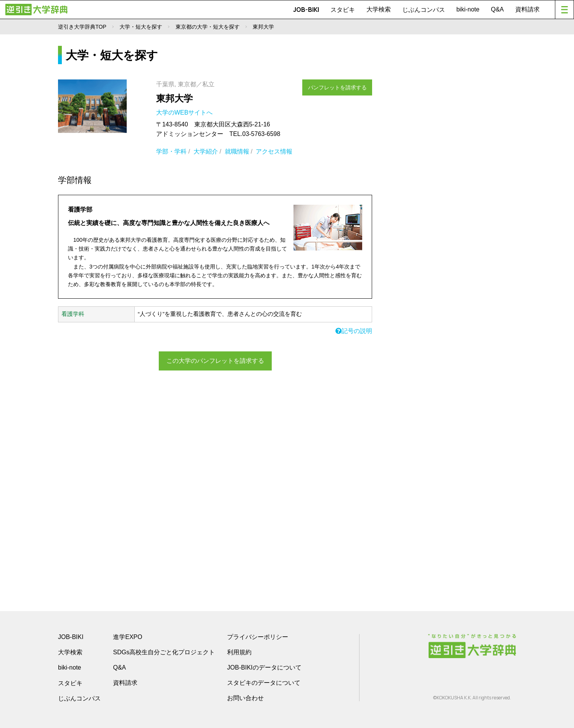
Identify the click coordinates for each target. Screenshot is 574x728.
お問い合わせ (245, 698)
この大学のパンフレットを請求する (215, 360)
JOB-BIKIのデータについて (264, 667)
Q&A (497, 9)
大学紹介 (206, 151)
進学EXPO (127, 637)
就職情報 (237, 151)
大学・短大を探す (141, 27)
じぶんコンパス (424, 10)
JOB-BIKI (306, 10)
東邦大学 (174, 98)
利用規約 (239, 652)
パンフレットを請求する (341, 85)
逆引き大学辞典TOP (82, 27)
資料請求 (527, 9)
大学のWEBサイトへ (185, 112)
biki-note (468, 9)
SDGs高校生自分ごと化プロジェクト (164, 652)
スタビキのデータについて (264, 683)
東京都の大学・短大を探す (208, 27)
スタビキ (343, 10)
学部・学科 (171, 151)
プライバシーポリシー (258, 637)
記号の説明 (354, 331)
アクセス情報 (274, 151)
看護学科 (73, 314)
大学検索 (379, 9)
